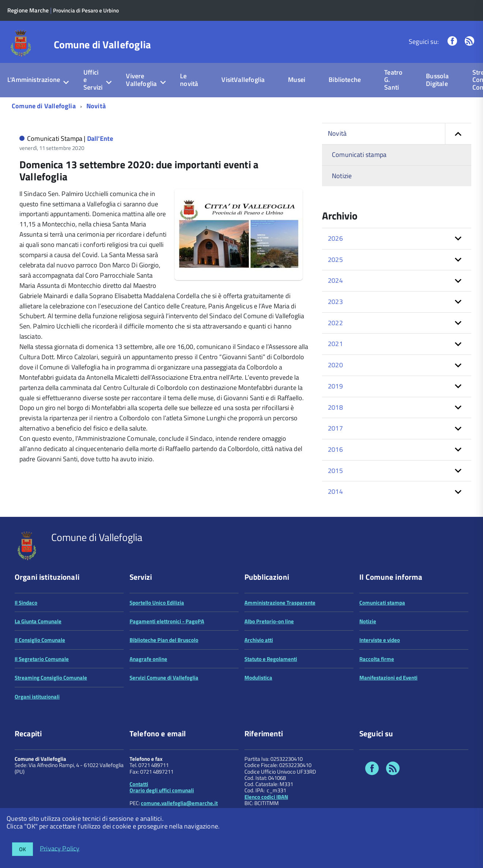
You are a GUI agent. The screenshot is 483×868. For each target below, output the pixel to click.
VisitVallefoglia (243, 80)
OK (23, 849)
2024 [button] (335, 280)
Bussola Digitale (437, 80)
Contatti (139, 784)
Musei (297, 80)
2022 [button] (335, 323)
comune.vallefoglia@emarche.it (179, 803)
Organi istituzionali (37, 697)
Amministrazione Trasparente (280, 603)
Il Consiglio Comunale (40, 640)
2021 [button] (335, 344)
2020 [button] (335, 365)
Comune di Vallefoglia (102, 45)
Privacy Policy (60, 848)
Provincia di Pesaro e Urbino (86, 10)
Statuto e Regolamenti (271, 659)
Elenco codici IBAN (266, 797)
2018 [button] (335, 407)
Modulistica (258, 678)
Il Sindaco (26, 603)
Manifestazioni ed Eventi (388, 678)
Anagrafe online (148, 659)
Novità (96, 106)
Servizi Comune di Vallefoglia (164, 678)
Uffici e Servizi (93, 80)
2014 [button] (335, 491)
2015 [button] (335, 471)
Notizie (342, 176)
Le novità (189, 80)
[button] (458, 134)
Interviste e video (380, 640)
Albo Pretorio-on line (269, 621)
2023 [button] (335, 302)
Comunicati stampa (359, 155)
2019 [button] (335, 386)
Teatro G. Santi (393, 80)
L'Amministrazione (34, 80)
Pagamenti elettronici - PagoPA (167, 621)
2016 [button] (335, 449)
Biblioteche (345, 80)
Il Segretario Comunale (42, 659)
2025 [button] (335, 260)
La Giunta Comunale (38, 621)
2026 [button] (335, 238)
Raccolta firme (377, 659)
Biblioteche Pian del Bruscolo (164, 640)
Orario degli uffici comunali (162, 790)
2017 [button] (335, 428)
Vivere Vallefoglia (141, 80)
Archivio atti (259, 640)
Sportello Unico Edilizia (157, 603)
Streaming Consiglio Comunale (51, 678)
